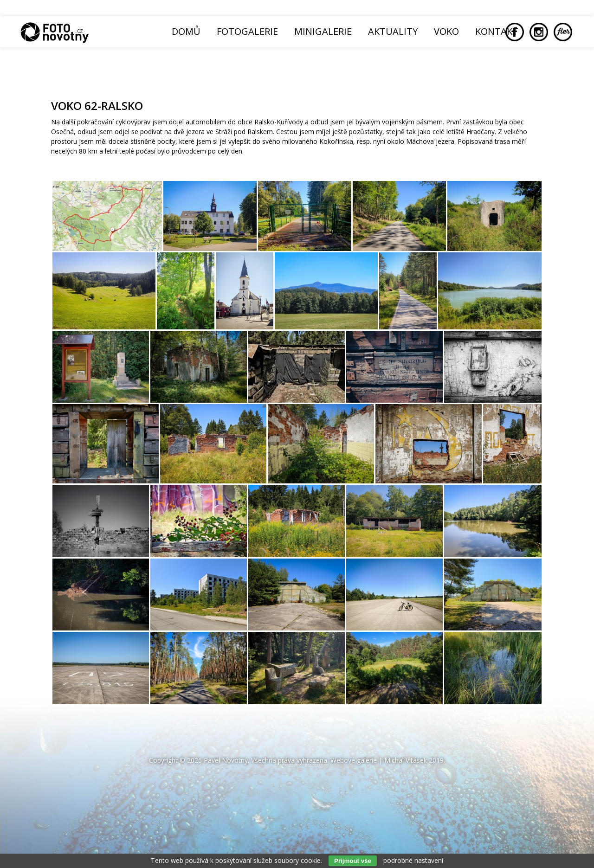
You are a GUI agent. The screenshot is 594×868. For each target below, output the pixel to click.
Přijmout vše (353, 861)
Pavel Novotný (226, 760)
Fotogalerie (247, 31)
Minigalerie (323, 31)
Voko (446, 31)
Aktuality (393, 31)
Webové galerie (354, 760)
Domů (186, 31)
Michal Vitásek (406, 760)
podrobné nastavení (413, 860)
